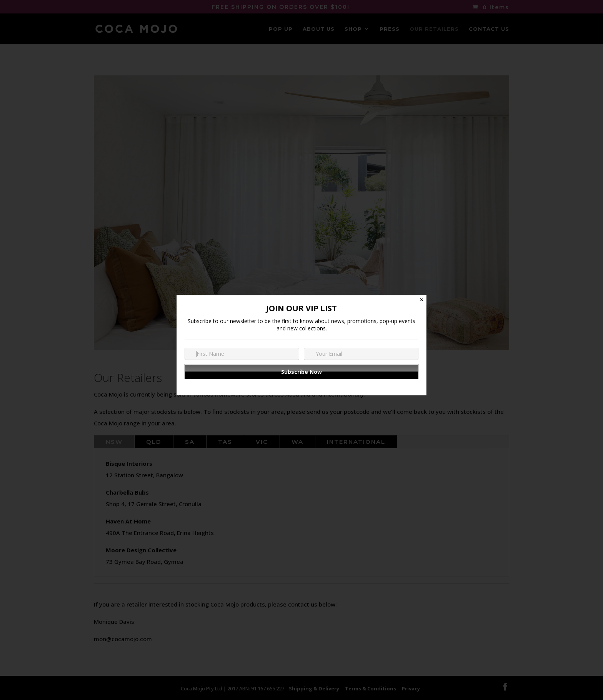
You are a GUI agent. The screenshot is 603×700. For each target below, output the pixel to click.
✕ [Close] (422, 300)
